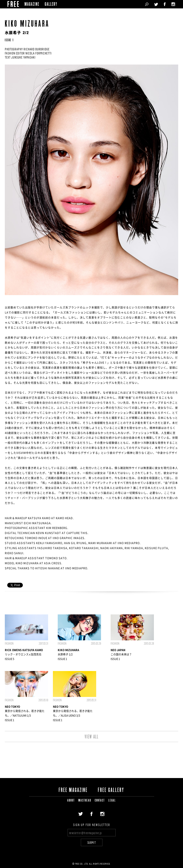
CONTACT (100, 801)
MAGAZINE (32, 5)
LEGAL (112, 801)
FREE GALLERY (111, 790)
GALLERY (51, 5)
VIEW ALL (92, 737)
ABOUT (71, 801)
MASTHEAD (85, 801)
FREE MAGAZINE (73, 790)
